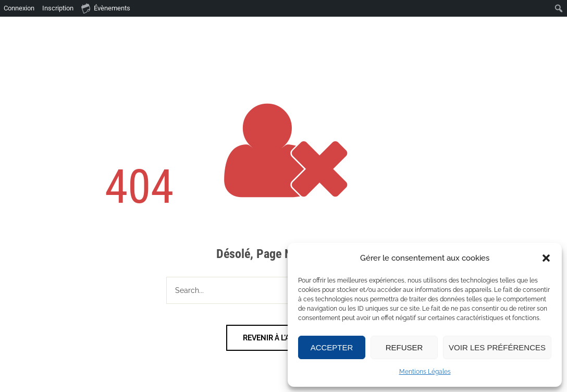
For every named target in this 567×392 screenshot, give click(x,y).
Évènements (106, 8)
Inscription (58, 8)
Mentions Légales (425, 372)
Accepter (332, 347)
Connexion (19, 8)
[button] (546, 258)
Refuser (404, 347)
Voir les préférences (497, 347)
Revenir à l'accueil (280, 338)
